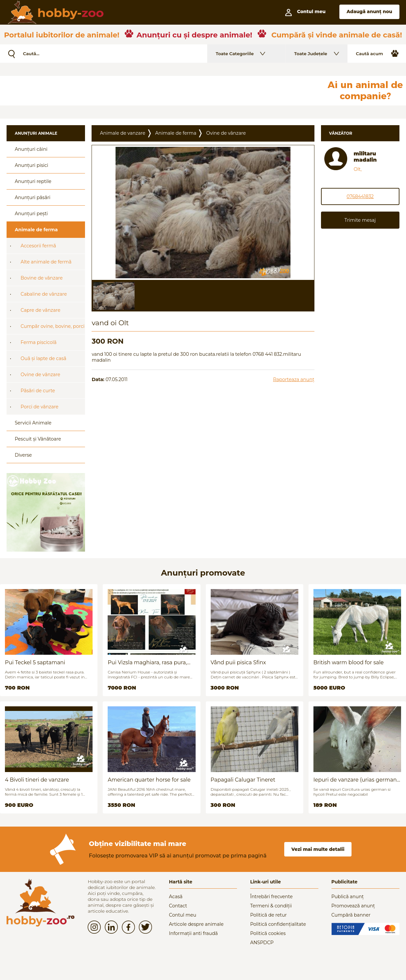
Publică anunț (348, 897)
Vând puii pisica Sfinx (238, 662)
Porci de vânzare (40, 407)
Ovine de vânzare (41, 375)
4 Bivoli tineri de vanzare (37, 780)
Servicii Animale (33, 423)
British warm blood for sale (349, 662)
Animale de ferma (36, 230)
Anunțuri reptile (33, 181)
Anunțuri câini (31, 149)
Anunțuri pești (31, 214)
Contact (178, 906)
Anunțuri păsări (32, 197)
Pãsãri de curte (38, 391)
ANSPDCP (262, 943)
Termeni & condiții (271, 906)
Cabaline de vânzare (44, 294)
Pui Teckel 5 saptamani (35, 662)
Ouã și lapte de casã (43, 358)
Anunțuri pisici (32, 165)
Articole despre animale (196, 924)
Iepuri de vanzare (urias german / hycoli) (357, 780)
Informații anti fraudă (193, 933)
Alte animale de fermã (46, 262)
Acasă (176, 897)
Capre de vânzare (41, 310)
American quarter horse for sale (149, 780)
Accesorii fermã (38, 246)
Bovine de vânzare (42, 278)
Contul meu (183, 915)
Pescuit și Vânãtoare (38, 439)
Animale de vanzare (122, 133)
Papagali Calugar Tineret (243, 780)
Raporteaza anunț (294, 379)
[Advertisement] (159, 91)
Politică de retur (268, 915)
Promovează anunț (353, 906)
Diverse (23, 455)
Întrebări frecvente (271, 897)
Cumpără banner (351, 915)
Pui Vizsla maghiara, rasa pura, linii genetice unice (147, 662)
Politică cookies (268, 933)
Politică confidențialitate (278, 924)
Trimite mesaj (360, 220)
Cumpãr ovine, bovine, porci (53, 326)
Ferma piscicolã (39, 342)
